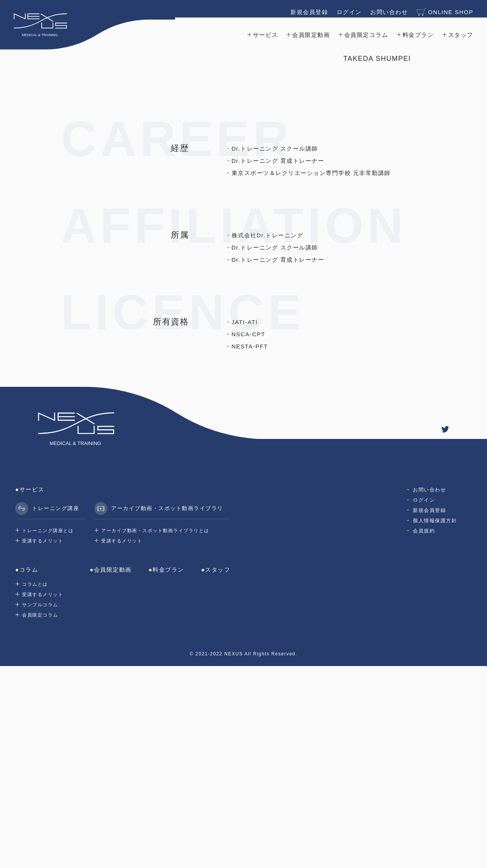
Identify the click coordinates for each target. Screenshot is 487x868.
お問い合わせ (388, 9)
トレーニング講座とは (48, 733)
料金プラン (417, 32)
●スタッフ (216, 772)
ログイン (348, 9)
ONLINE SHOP (443, 9)
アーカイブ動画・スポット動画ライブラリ (159, 711)
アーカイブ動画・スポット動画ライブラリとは (155, 733)
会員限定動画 (310, 32)
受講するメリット (43, 743)
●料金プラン (166, 772)
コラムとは (35, 786)
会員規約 (424, 733)
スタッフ (459, 32)
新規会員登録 (308, 9)
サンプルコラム (40, 807)
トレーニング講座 (47, 711)
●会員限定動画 (111, 772)
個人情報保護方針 (435, 723)
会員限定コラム (365, 32)
